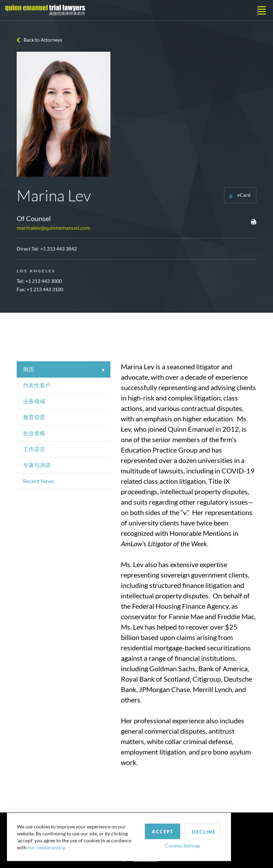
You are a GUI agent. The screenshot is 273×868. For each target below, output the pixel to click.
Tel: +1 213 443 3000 (39, 281)
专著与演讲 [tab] (37, 465)
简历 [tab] (28, 369)
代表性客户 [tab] (37, 385)
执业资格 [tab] (34, 433)
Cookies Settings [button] (181, 845)
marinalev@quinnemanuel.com (53, 227)
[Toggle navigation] (262, 10)
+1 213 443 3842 (59, 249)
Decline (202, 831)
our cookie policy (47, 847)
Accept (161, 831)
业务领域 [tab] (34, 401)
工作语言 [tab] (34, 449)
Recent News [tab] (39, 481)
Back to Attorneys (43, 40)
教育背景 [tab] (34, 417)
